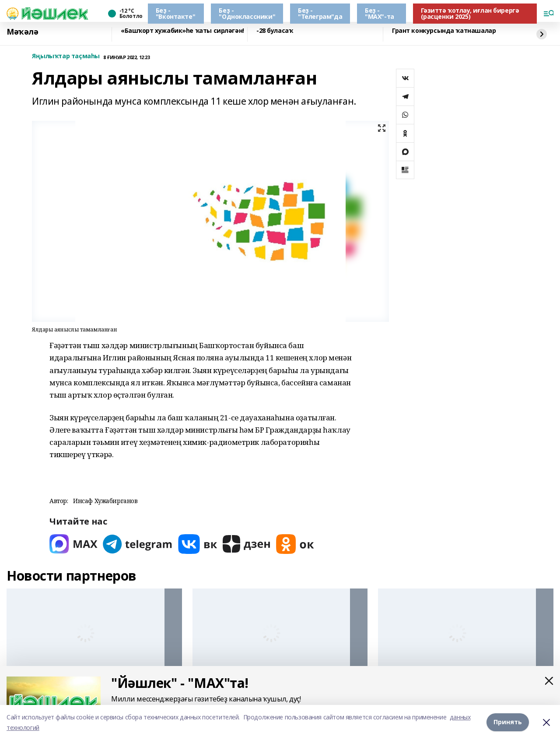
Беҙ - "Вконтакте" (175, 13)
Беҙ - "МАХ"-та (380, 13)
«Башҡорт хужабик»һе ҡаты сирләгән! (182, 31)
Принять (508, 722)
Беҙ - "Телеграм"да (320, 13)
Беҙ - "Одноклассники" (247, 13)
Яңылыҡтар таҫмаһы (66, 56)
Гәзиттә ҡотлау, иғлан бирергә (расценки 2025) (470, 13)
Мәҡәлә (22, 32)
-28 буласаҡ (275, 31)
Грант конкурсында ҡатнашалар (444, 31)
